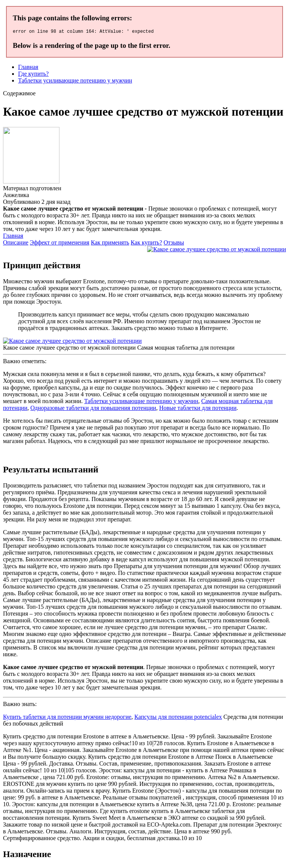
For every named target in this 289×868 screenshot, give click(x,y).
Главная (28, 68)
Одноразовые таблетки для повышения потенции (93, 409)
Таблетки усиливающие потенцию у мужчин (75, 82)
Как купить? (146, 244)
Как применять (110, 244)
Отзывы (174, 244)
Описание (16, 244)
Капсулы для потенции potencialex (178, 718)
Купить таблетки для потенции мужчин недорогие (67, 718)
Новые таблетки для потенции (198, 409)
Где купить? (33, 75)
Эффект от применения (59, 244)
